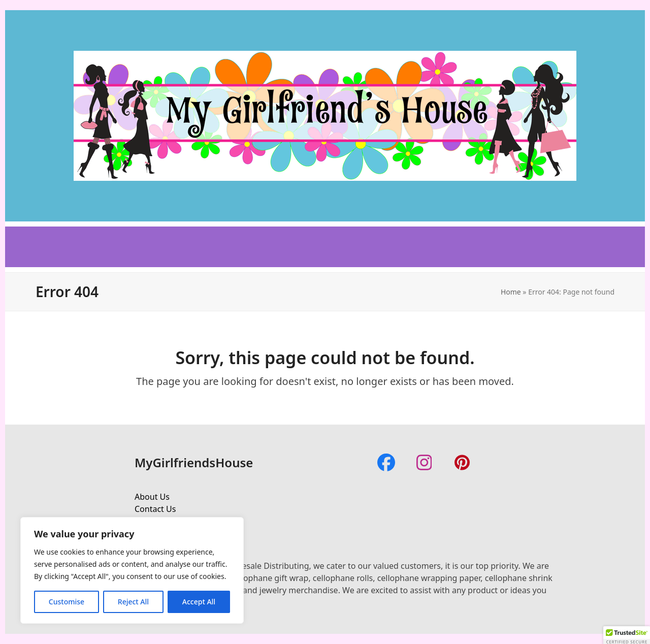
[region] (132, 570)
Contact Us (155, 509)
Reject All (133, 602)
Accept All (199, 602)
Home (511, 292)
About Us (152, 497)
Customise (67, 602)
